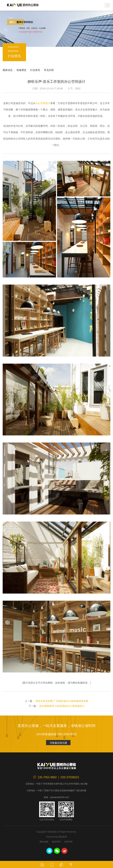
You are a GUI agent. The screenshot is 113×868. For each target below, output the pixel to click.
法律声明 (68, 842)
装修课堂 (21, 70)
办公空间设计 (43, 103)
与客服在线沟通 (58, 743)
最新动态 (8, 70)
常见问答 (49, 70)
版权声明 (56, 842)
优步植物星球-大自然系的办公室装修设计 (62, 706)
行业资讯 (35, 70)
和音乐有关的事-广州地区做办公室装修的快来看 (62, 701)
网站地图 (44, 842)
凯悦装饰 (23, 5)
